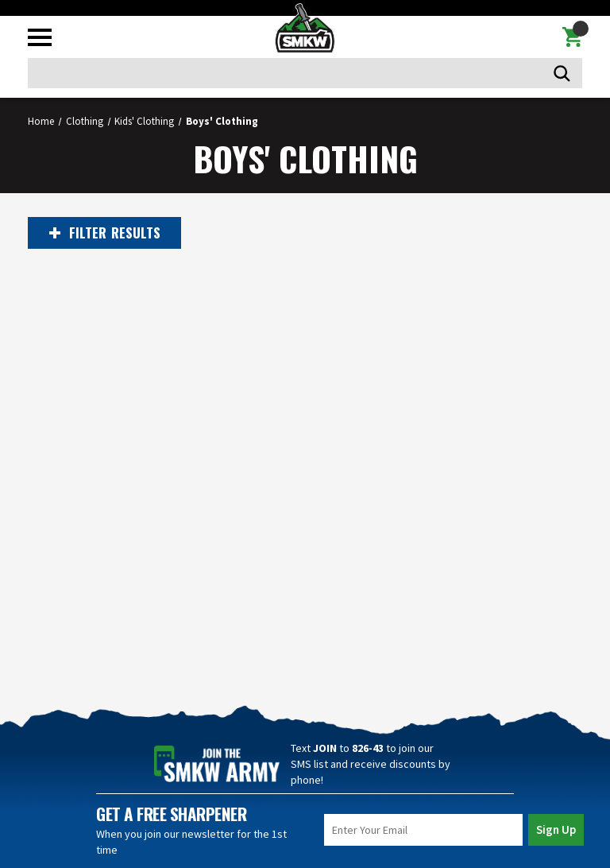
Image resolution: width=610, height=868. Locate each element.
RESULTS (105, 233)
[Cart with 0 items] (572, 37)
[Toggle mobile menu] (40, 37)
